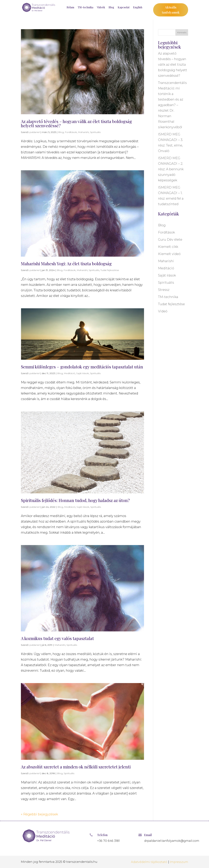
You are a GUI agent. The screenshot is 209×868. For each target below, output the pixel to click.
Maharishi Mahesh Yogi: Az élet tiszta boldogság (66, 264)
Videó (163, 311)
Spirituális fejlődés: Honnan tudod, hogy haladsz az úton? (75, 500)
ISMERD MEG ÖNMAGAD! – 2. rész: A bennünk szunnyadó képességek (171, 169)
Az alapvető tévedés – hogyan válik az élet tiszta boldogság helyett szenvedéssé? (76, 123)
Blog (111, 8)
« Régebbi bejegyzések (39, 814)
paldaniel (35, 132)
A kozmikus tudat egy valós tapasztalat (57, 638)
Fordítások (71, 132)
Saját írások (83, 373)
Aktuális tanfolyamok (171, 10)
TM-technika (85, 8)
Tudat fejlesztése (110, 270)
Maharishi (83, 132)
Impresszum (179, 862)
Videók (101, 8)
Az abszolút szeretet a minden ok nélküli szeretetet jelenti (76, 767)
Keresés (182, 32)
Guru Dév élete (170, 240)
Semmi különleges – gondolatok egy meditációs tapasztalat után (82, 367)
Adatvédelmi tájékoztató (149, 862)
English (138, 8)
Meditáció (69, 373)
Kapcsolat (124, 8)
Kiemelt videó (169, 254)
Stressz (164, 290)
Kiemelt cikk (168, 247)
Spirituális (95, 132)
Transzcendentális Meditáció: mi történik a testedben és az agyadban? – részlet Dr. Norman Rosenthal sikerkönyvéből (172, 105)
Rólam (70, 8)
